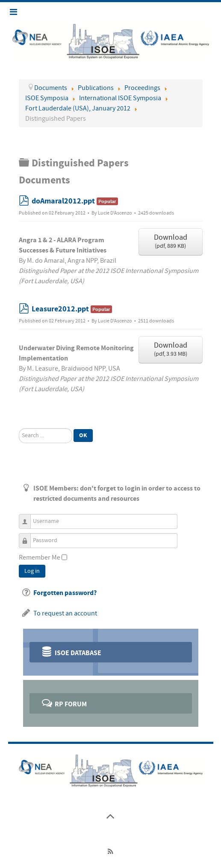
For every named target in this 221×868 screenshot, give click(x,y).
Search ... (19, 428)
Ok (83, 435)
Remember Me (40, 557)
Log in (32, 571)
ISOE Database (71, 652)
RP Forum (64, 703)
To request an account (65, 613)
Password (28, 537)
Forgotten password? (65, 593)
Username (28, 518)
